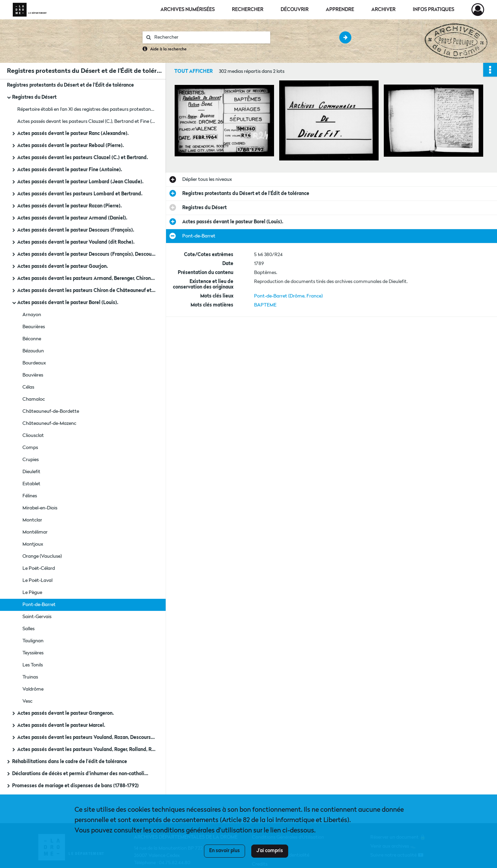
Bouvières (33, 375)
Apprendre (340, 10)
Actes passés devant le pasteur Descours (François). (76, 230)
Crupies (31, 460)
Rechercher (248, 10)
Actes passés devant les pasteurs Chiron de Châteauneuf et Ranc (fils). (86, 291)
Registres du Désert (34, 97)
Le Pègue (32, 593)
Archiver (383, 10)
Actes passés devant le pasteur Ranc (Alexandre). (73, 134)
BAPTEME (265, 305)
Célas (28, 387)
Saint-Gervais (37, 617)
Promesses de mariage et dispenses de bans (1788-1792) (75, 786)
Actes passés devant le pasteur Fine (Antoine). (70, 170)
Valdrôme (33, 689)
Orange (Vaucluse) (42, 556)
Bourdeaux (34, 363)
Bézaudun (33, 351)
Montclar (32, 520)
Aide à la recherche (168, 49)
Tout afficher (193, 71)
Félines (30, 496)
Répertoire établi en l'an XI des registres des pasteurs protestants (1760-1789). (86, 109)
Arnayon (32, 315)
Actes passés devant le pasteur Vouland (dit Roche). (76, 242)
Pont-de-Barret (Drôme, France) (288, 296)
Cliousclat (33, 436)
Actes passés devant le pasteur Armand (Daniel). (72, 218)
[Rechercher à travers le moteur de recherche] (210, 37)
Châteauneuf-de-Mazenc (49, 423)
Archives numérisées (188, 10)
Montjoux (33, 544)
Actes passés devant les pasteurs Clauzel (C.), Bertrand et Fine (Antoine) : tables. (86, 121)
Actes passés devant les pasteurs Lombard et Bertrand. (80, 194)
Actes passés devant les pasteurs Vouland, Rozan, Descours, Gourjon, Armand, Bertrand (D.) (86, 738)
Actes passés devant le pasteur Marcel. (61, 725)
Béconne (32, 339)
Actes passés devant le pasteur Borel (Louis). (68, 303)
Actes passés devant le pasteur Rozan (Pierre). (70, 206)
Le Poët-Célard (39, 568)
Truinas (30, 677)
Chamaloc (34, 399)
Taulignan (33, 641)
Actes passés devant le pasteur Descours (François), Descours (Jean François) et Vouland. (86, 254)
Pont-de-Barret (39, 605)
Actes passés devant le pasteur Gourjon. (63, 266)
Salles (28, 629)
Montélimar (35, 532)
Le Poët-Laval (37, 581)
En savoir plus (225, 851)
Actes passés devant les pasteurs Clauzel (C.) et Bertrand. (83, 158)
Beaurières (34, 327)
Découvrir (295, 10)
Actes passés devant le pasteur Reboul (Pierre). (71, 146)
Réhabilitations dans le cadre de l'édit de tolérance (70, 762)
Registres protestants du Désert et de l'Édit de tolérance (70, 85)
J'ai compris (270, 851)
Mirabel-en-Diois (40, 508)
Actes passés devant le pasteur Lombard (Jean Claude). (80, 182)
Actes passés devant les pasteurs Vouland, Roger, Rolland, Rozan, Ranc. (86, 750)
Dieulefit (31, 472)
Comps (30, 448)
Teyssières (33, 653)
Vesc (27, 701)
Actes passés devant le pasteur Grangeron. (66, 713)
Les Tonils (33, 665)
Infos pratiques (433, 10)
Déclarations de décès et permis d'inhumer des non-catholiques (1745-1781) (81, 774)
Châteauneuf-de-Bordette (51, 411)
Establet (31, 484)
